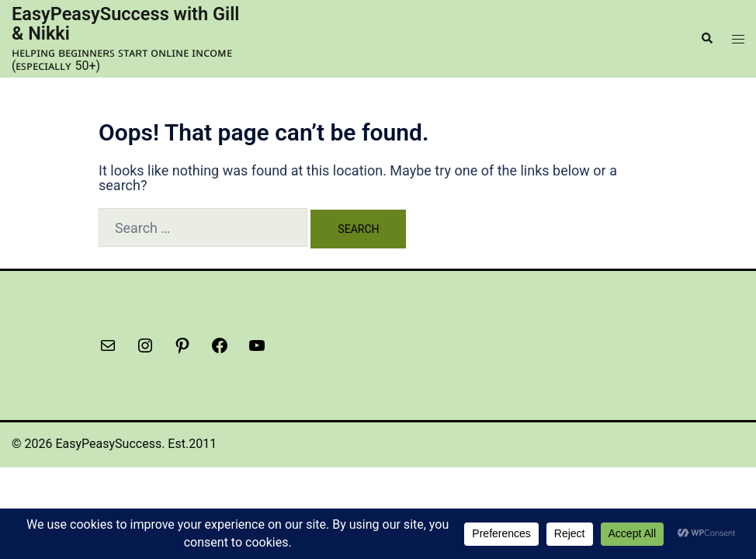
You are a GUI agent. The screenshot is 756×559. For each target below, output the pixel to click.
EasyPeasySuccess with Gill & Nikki (112, 23)
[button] (706, 38)
